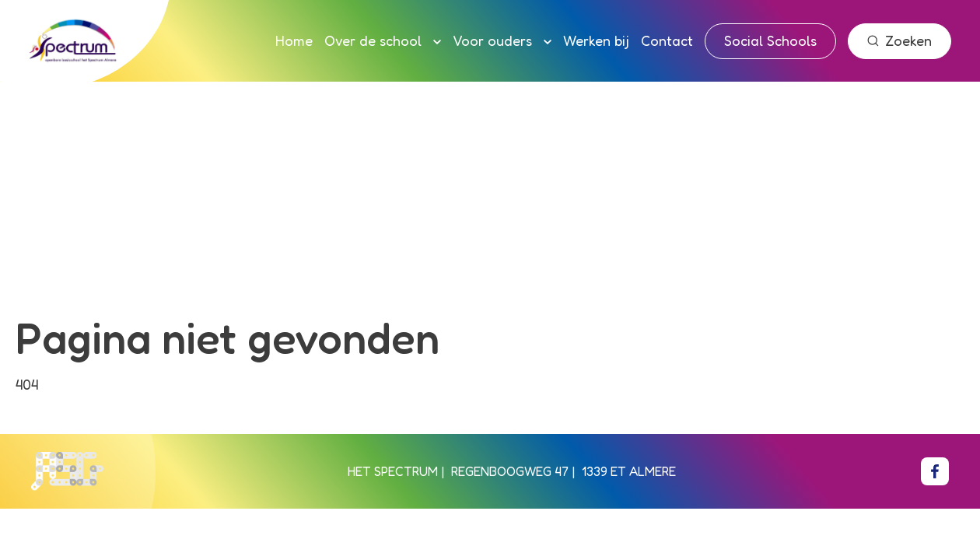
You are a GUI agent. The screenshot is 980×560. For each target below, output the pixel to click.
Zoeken (899, 40)
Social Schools (770, 40)
